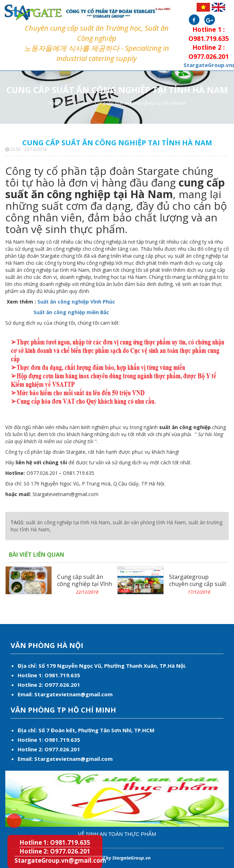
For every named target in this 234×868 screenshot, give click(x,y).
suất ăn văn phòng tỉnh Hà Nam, (150, 522)
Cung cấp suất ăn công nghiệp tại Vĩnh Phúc (85, 584)
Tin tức (81, 103)
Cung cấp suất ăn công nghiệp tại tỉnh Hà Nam (141, 103)
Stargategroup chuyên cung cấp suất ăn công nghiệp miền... (199, 584)
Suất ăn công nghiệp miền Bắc (71, 312)
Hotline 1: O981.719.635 (10, 816)
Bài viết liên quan (37, 555)
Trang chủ (58, 103)
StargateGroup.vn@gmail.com (60, 860)
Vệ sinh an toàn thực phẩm (117, 834)
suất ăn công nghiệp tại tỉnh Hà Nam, (68, 522)
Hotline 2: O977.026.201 (55, 851)
